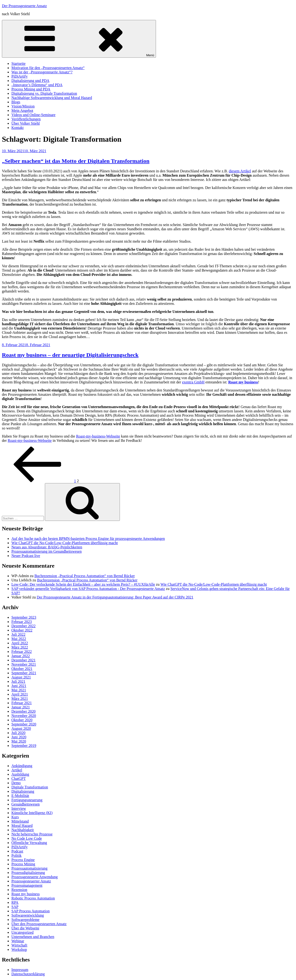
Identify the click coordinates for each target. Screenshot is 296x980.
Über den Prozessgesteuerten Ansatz (39, 924)
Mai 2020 (19, 741)
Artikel (17, 770)
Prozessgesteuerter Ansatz (31, 881)
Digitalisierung (23, 791)
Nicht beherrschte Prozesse (32, 834)
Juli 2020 (18, 733)
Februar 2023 (22, 622)
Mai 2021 (19, 690)
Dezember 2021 (23, 660)
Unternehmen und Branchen (33, 937)
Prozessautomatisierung (29, 868)
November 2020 (24, 716)
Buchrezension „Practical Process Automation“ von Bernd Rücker (85, 576)
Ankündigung (22, 766)
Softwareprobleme (25, 920)
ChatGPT (19, 779)
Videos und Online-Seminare (33, 115)
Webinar (18, 941)
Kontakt (18, 128)
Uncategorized (22, 932)
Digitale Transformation (30, 787)
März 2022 (20, 647)
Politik (16, 855)
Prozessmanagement (27, 885)
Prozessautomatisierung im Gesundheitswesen (47, 551)
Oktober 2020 (22, 720)
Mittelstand (20, 821)
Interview (19, 808)
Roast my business (26, 894)
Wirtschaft (19, 945)
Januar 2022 (21, 656)
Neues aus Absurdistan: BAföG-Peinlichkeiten (47, 547)
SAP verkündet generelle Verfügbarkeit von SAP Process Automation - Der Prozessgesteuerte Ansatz (88, 589)
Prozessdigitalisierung (28, 873)
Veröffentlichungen (26, 119)
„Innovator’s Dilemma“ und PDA (37, 85)
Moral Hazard (22, 826)
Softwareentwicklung (28, 915)
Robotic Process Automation (33, 898)
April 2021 (20, 694)
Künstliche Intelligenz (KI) (32, 813)
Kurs (15, 817)
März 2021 (20, 699)
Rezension (19, 890)
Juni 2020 (19, 737)
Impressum (20, 970)
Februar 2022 (22, 652)
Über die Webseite (25, 928)
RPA (15, 902)
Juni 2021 (19, 686)
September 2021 (24, 673)
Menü (79, 39)
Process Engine (23, 860)
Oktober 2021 (22, 669)
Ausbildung (20, 774)
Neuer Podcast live (26, 556)
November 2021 (24, 664)
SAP (15, 907)
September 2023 (24, 617)
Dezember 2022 (23, 626)
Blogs (16, 102)
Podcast (17, 851)
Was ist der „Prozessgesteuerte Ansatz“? (42, 72)
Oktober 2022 (22, 630)
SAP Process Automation (31, 911)
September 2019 (24, 746)
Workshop (19, 949)
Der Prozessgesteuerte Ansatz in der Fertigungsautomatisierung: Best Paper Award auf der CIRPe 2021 (115, 597)
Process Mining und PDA (31, 89)
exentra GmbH (193, 382)
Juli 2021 (18, 681)
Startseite (19, 64)
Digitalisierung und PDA (30, 81)
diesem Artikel (240, 171)
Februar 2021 (22, 703)
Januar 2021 (21, 707)
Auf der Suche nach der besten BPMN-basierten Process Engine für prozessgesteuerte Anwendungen (88, 539)
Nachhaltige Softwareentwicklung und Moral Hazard (52, 98)
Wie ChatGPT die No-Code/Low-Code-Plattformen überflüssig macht (65, 543)
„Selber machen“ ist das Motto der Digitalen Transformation (76, 161)
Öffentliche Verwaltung (29, 843)
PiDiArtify (19, 76)
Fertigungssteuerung (27, 800)
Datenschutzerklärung (28, 974)
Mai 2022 (19, 639)
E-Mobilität (20, 796)
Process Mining (23, 864)
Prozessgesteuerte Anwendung (35, 877)
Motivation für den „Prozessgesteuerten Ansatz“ (48, 68)
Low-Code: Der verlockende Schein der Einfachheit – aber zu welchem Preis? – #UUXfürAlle (83, 584)
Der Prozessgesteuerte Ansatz (24, 6)
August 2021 (21, 677)
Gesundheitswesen (26, 804)
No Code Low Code (27, 838)
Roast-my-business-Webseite (98, 436)
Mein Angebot (22, 111)
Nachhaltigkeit (23, 830)
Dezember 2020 (23, 711)
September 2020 (24, 724)
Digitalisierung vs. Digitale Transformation (44, 93)
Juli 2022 (18, 634)
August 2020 (21, 728)
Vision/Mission (23, 106)
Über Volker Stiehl (26, 123)
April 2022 (20, 643)
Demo (16, 783)
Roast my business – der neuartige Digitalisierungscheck (70, 355)
